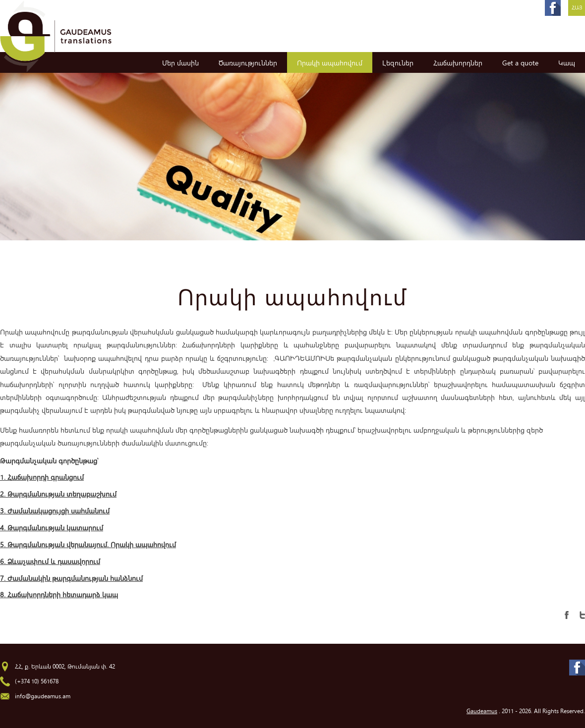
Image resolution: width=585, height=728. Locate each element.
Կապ (567, 63)
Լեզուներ (398, 63)
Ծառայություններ (248, 63)
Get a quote (520, 63)
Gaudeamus (482, 711)
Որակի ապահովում (330, 63)
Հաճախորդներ (458, 63)
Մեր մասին (180, 63)
